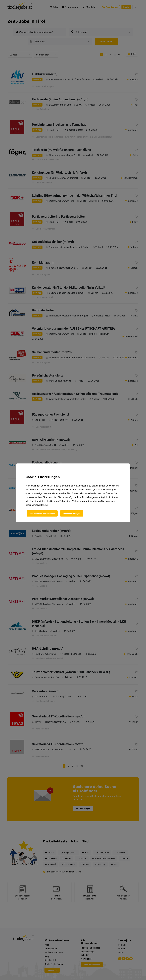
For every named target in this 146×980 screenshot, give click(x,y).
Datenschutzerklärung (37, 505)
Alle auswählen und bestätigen (42, 513)
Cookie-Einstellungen (72, 513)
